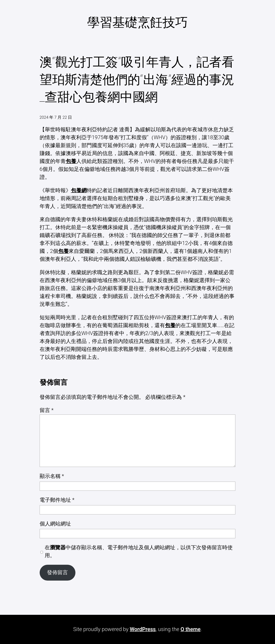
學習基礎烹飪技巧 (137, 22)
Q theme (191, 629)
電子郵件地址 (57, 500)
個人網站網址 (55, 524)
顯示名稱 (52, 476)
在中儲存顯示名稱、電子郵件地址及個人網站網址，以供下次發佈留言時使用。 (139, 551)
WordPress (143, 629)
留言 (47, 410)
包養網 (79, 190)
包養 (71, 161)
